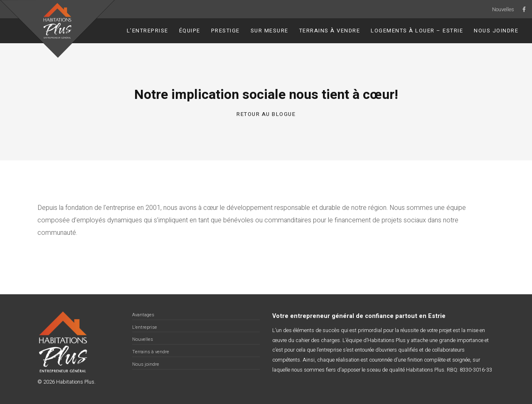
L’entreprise (148, 31)
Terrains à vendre (330, 31)
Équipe (190, 31)
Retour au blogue (266, 114)
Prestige (225, 31)
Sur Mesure (270, 31)
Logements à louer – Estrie (417, 31)
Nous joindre (496, 31)
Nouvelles (503, 10)
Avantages (143, 315)
